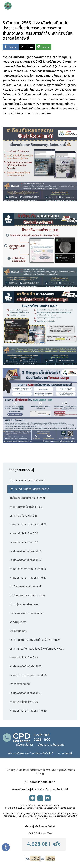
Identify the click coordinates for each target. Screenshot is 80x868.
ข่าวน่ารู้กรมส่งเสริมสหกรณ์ (25, 604)
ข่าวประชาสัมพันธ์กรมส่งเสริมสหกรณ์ (30, 489)
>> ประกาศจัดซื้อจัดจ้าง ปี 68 (26, 666)
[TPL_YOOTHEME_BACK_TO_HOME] (22, 5)
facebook (40, 798)
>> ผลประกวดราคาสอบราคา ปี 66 (28, 569)
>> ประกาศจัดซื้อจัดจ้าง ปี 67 (26, 560)
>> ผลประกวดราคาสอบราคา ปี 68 (28, 675)
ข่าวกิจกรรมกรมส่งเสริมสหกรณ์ (27, 480)
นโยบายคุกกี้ (65, 753)
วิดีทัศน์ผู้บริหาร (18, 622)
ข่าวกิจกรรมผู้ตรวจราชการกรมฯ (27, 596)
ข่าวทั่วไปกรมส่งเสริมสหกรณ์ (25, 587)
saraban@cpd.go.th (43, 782)
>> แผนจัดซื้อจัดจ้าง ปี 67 (24, 542)
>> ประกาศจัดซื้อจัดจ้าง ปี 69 (26, 693)
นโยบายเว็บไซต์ (24, 745)
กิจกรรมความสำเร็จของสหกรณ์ (27, 613)
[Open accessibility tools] (6, 847)
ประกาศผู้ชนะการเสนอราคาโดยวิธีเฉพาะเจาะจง (35, 640)
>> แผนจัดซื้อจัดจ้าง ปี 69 (24, 702)
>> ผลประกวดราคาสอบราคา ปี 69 (28, 711)
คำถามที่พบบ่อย (21, 790)
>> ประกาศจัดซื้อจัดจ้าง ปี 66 (26, 551)
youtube (48, 798)
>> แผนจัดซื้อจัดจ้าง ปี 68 (24, 658)
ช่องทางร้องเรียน (41, 790)
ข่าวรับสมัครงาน (18, 631)
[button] (72, 5)
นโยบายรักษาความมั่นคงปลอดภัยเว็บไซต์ (31, 753)
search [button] (65, 5)
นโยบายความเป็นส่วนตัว (51, 745)
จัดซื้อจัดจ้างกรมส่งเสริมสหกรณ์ (27, 498)
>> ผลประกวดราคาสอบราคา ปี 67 (28, 578)
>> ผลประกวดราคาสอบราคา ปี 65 (28, 525)
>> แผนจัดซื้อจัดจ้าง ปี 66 (24, 533)
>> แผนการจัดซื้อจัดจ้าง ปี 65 (26, 507)
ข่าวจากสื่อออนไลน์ (20, 684)
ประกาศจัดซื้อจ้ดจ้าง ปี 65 (24, 516)
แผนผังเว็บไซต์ (60, 790)
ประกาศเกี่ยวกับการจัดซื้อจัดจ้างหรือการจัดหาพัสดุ (37, 649)
